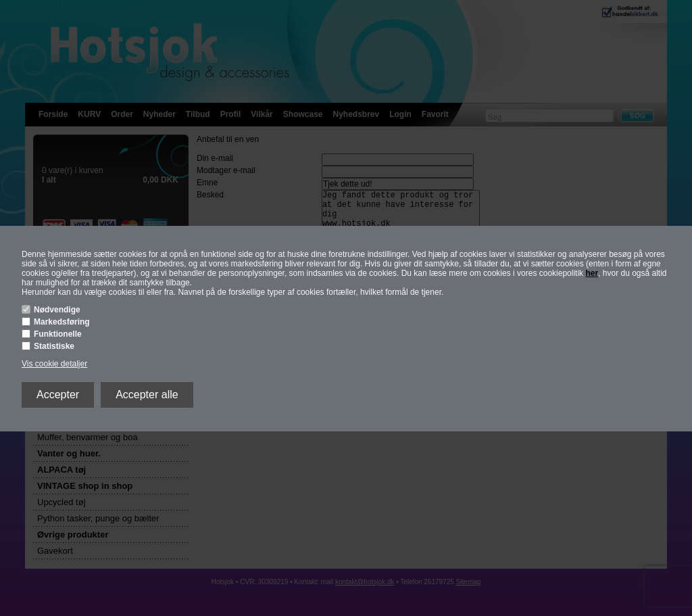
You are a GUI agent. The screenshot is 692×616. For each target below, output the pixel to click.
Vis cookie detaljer (54, 364)
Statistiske (54, 346)
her (592, 273)
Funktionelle (58, 334)
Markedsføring (62, 322)
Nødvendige (57, 310)
